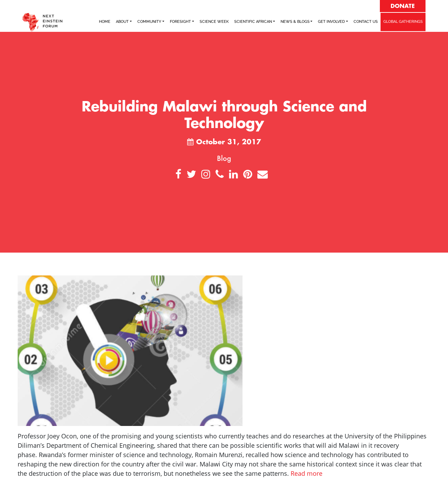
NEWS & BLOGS (295, 22)
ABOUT (122, 22)
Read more (307, 473)
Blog (224, 158)
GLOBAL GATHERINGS (403, 22)
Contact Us (366, 22)
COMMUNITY (149, 22)
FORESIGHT (180, 22)
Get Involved (331, 22)
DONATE (403, 6)
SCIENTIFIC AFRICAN (253, 22)
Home (105, 22)
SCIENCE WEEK (214, 22)
